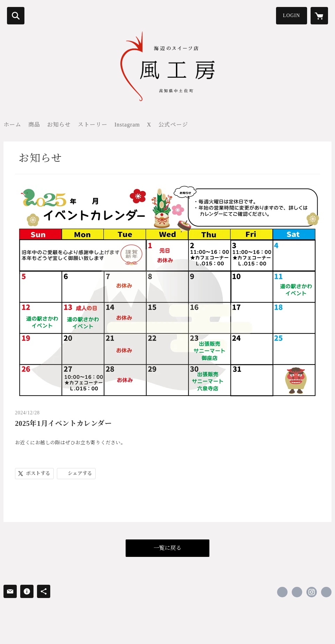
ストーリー (93, 125)
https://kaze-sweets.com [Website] (326, 592)
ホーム (12, 125)
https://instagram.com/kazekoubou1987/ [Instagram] (312, 592)
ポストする (38, 473)
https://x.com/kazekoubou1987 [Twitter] (297, 592)
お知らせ (59, 125)
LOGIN (292, 16)
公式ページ (173, 125)
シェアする (80, 473)
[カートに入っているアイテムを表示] (319, 16)
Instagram (127, 125)
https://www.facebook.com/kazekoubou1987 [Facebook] (282, 592)
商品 (34, 125)
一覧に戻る (167, 548)
